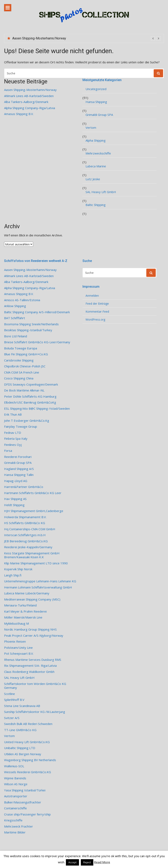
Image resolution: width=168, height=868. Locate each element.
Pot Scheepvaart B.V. (19, 654)
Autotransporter (16, 796)
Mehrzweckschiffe (98, 153)
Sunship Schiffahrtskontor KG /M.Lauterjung (35, 712)
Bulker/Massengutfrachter (23, 802)
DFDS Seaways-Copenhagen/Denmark (31, 384)
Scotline (10, 694)
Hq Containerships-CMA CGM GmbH (30, 529)
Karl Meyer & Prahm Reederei (25, 611)
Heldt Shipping (14, 505)
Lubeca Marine (96, 166)
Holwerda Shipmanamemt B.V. (25, 517)
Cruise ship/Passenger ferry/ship (27, 814)
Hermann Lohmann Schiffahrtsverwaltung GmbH (38, 587)
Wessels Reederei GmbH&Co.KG (28, 772)
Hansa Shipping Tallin (19, 475)
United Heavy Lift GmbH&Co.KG (27, 742)
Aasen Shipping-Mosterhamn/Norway (39, 38)
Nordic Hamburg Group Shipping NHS (30, 629)
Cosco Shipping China (19, 378)
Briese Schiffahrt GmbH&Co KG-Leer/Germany (37, 342)
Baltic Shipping (96, 205)
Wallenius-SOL (14, 766)
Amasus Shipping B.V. (19, 114)
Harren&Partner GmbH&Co (24, 487)
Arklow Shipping (15, 306)
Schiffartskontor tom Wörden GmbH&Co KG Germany (35, 686)
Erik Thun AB (13, 414)
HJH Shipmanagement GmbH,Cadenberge (34, 511)
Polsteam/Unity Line (18, 648)
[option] (86, 38)
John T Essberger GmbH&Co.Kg (27, 421)
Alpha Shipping (96, 140)
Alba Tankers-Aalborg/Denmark (26, 102)
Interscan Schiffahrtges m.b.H (25, 535)
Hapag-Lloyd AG (16, 481)
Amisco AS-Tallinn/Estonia (22, 300)
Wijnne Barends (15, 778)
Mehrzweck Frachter (19, 826)
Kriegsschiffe (13, 820)
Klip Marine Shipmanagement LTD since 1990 (36, 563)
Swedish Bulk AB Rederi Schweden (28, 724)
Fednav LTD (13, 433)
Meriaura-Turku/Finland (20, 605)
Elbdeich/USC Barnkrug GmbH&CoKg (30, 402)
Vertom (91, 128)
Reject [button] (87, 862)
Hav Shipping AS (15, 499)
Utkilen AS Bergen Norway (23, 754)
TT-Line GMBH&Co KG (20, 730)
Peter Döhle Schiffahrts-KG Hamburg (30, 397)
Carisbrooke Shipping (19, 360)
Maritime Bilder (15, 832)
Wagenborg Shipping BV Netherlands (30, 760)
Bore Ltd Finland (16, 336)
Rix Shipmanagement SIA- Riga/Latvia (30, 666)
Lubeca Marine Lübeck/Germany (27, 593)
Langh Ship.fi (13, 575)
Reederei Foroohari (18, 457)
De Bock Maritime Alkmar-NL (24, 390)
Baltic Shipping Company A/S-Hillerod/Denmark (37, 312)
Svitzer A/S (12, 718)
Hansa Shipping (96, 102)
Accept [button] (72, 862)
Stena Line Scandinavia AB (22, 706)
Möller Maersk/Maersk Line (23, 617)
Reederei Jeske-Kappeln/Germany (28, 547)
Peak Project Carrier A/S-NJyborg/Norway (34, 636)
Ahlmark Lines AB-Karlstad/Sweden (29, 96)
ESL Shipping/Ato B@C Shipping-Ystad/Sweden (37, 409)
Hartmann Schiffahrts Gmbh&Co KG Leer (33, 493)
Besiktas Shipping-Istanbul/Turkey (28, 330)
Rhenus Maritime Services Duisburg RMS (33, 660)
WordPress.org (95, 320)
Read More (102, 862)
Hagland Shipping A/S (19, 469)
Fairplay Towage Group (21, 427)
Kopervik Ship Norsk (18, 569)
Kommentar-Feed (97, 312)
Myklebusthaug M (16, 624)
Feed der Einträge (97, 304)
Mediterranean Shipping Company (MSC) (32, 599)
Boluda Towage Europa (21, 348)
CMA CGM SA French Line (22, 372)
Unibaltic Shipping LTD (20, 748)
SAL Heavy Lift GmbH (101, 192)
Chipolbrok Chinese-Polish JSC (25, 366)
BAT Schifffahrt (15, 318)
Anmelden (92, 296)
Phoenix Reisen (15, 641)
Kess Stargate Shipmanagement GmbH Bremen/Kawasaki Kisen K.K (32, 555)
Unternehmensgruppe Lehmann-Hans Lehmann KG (40, 581)
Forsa (8, 451)
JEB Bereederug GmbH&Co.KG (26, 541)
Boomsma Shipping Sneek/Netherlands (31, 324)
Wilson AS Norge (16, 784)
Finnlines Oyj (13, 445)
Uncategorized (96, 89)
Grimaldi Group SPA (99, 115)
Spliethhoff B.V (14, 700)
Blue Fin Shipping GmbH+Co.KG (26, 354)
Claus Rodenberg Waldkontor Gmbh (29, 672)
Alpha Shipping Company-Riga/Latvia (30, 108)
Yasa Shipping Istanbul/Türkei (25, 790)
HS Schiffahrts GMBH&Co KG (25, 523)
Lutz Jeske (93, 179)
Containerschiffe (15, 808)
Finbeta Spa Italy (16, 439)
